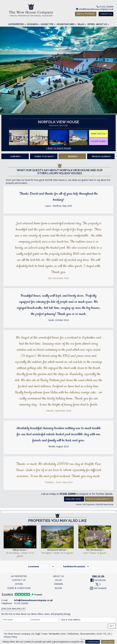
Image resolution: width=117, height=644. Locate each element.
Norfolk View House (105, 504)
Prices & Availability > (99, 499)
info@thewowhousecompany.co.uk (96, 9)
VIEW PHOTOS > (99, 134)
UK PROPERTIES (19, 576)
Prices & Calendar (102, 156)
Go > (112, 626)
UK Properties (89, 504)
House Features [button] (67, 24)
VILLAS (58, 580)
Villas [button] (82, 24)
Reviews (73, 156)
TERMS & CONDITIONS (19, 588)
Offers (91, 24)
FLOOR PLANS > (99, 141)
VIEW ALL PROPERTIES (86, 14)
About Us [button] (102, 24)
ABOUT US (58, 576)
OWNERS (58, 584)
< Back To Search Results (59, 148)
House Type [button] (48, 24)
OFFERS (19, 584)
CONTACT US (106, 14)
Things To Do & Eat (44, 156)
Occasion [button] (33, 24)
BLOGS (58, 588)
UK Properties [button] (17, 24)
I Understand (93, 642)
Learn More (108, 642)
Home (79, 504)
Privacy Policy (10, 637)
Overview (16, 156)
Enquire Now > (74, 499)
